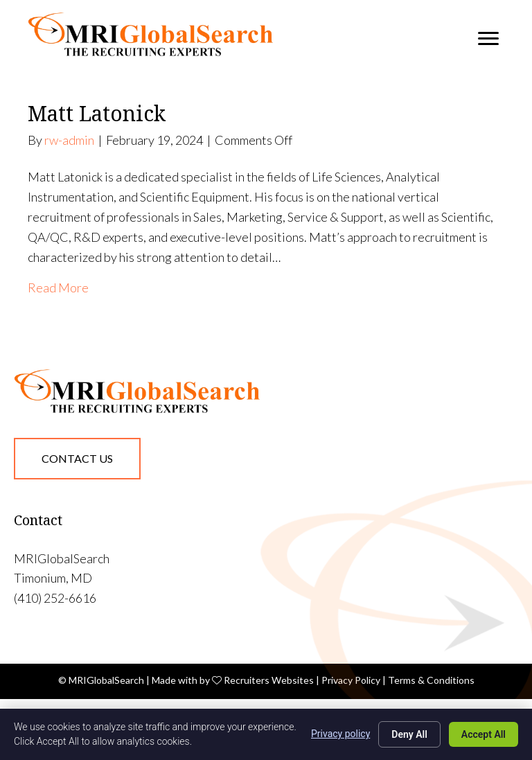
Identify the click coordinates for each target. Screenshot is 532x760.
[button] (77, 459)
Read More (58, 288)
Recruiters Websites (269, 680)
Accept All (484, 734)
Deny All (409, 734)
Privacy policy (340, 734)
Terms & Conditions (431, 680)
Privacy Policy (351, 680)
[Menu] (488, 39)
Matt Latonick (97, 113)
